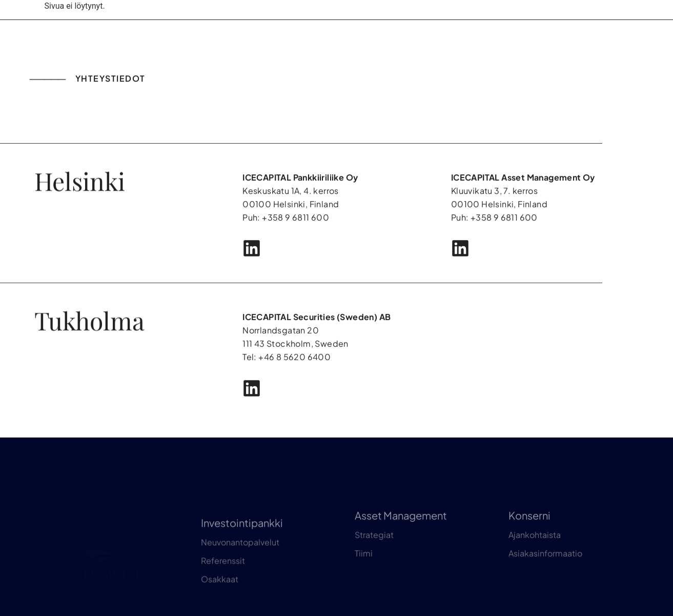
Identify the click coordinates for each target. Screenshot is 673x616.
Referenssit (223, 580)
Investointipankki (242, 542)
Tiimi (364, 569)
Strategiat (374, 550)
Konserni (529, 531)
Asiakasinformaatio (545, 569)
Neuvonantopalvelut (240, 561)
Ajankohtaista (535, 550)
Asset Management (401, 531)
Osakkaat (220, 598)
